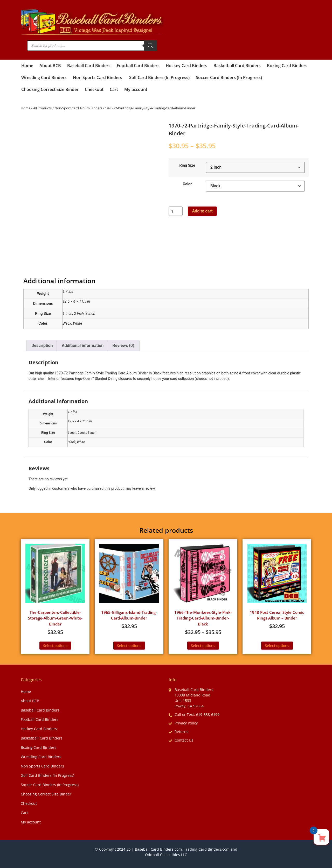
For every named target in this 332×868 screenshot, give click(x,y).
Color (187, 184)
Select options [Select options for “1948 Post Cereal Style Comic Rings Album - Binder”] (277, 646)
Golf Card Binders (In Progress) (159, 77)
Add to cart (202, 211)
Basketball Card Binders (237, 66)
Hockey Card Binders (186, 66)
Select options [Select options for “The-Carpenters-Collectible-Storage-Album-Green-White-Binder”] (55, 646)
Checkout (94, 89)
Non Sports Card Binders (98, 77)
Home (27, 66)
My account (136, 89)
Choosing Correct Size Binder (50, 89)
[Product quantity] (176, 211)
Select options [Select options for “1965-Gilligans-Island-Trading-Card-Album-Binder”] (129, 646)
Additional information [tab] (83, 346)
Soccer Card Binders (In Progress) (229, 77)
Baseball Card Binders (89, 66)
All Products (42, 108)
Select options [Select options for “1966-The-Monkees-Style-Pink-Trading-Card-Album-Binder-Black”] (203, 646)
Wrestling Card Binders (44, 77)
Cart (114, 89)
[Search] (150, 46)
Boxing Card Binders (287, 66)
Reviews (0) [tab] (123, 346)
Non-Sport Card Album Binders (78, 108)
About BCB (50, 66)
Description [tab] (42, 346)
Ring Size (187, 166)
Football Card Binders (138, 66)
